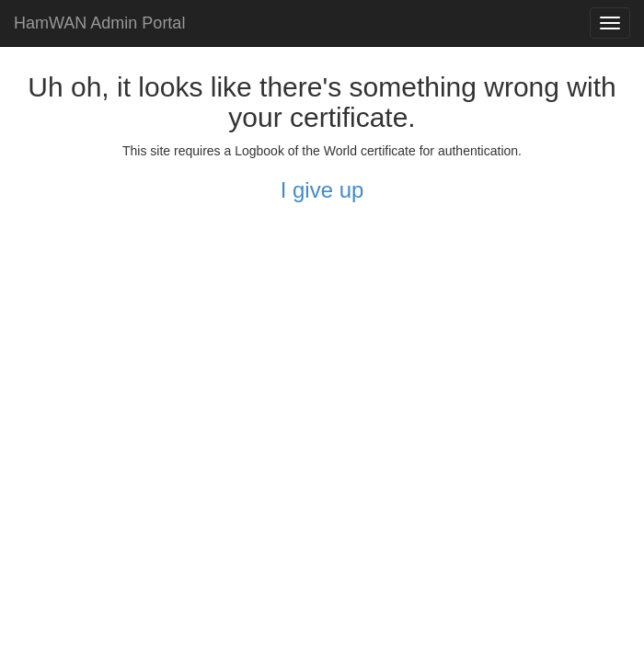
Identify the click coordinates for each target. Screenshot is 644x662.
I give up (322, 190)
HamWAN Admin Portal (99, 23)
